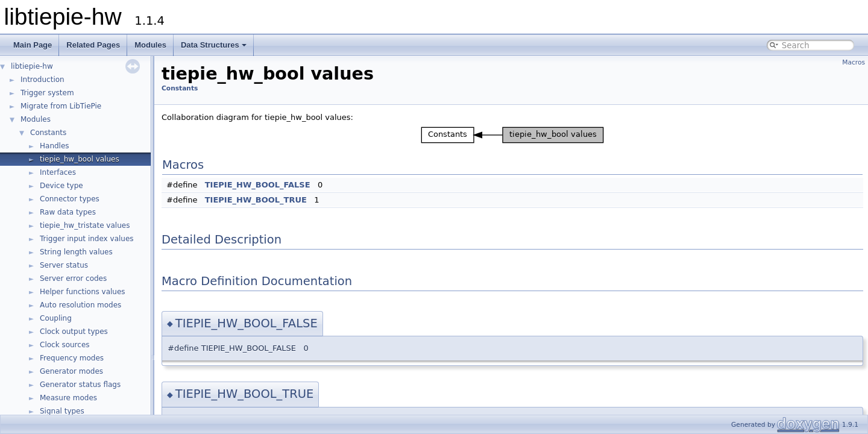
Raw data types (68, 212)
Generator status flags (80, 385)
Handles (55, 146)
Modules (150, 45)
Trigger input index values (87, 239)
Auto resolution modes (80, 305)
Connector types (70, 199)
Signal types (62, 411)
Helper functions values (83, 292)
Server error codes (73, 278)
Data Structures (214, 45)
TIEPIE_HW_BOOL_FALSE (258, 185)
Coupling (56, 318)
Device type (61, 186)
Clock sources (65, 345)
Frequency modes (72, 358)
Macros (854, 62)
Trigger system (47, 93)
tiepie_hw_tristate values (85, 225)
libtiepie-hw (32, 66)
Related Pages (93, 45)
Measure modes (68, 398)
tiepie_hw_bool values (80, 159)
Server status (64, 265)
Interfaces (58, 172)
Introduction (42, 80)
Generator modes (71, 371)
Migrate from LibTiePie (61, 106)
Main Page (33, 45)
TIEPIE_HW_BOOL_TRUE (256, 200)
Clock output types (74, 332)
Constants (48, 133)
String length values (76, 252)
